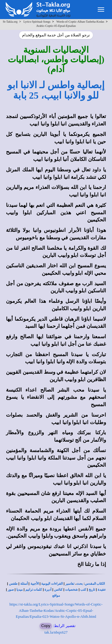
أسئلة (24, 584)
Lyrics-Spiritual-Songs (37, 22)
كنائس (58, 590)
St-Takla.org (10, 22)
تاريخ (92, 590)
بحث (80, 584)
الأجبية (35, 584)
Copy (46, 626)
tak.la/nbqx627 (56, 632)
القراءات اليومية (52, 584)
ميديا (20, 590)
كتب (83, 590)
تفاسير (70, 584)
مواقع (56, 596)
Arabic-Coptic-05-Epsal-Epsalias (56, 26)
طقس (13, 584)
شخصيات (71, 590)
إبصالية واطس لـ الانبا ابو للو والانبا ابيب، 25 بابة (56, 90)
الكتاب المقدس (95, 584)
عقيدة (102, 590)
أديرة (48, 590)
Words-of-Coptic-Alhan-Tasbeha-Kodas (80, 22)
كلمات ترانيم (34, 590)
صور (11, 590)
